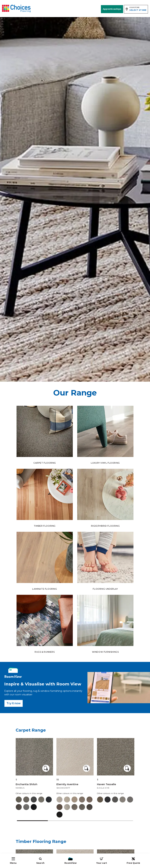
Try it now (14, 703)
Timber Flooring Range (41, 841)
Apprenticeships (112, 9)
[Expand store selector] (136, 9)
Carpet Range (31, 730)
